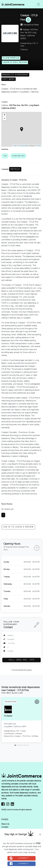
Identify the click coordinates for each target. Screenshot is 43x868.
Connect (19, 858)
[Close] (40, 835)
